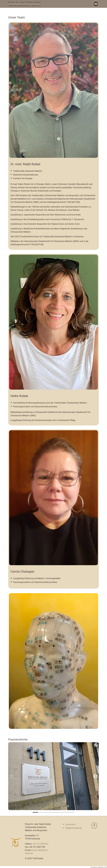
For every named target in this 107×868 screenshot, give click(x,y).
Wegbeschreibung (74, 828)
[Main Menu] (96, 4)
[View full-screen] (96, 745)
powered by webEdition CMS (99, 867)
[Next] (96, 776)
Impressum (70, 824)
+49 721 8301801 (40, 844)
